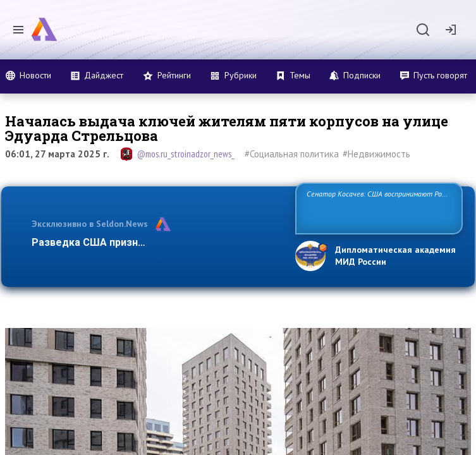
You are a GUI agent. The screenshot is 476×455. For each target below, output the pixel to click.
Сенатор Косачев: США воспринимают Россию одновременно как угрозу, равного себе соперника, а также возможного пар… (376, 208)
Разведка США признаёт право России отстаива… (156, 242)
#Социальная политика (292, 154)
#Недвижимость (376, 154)
